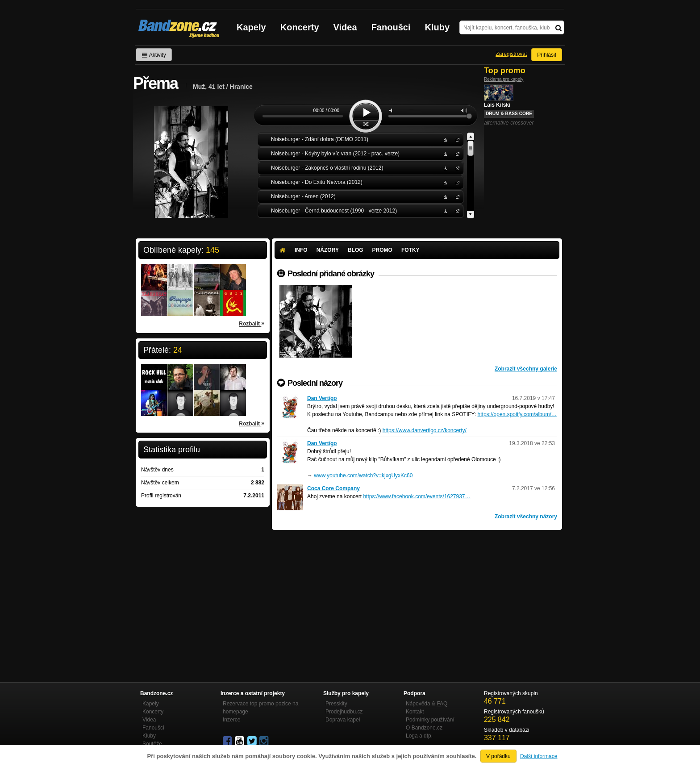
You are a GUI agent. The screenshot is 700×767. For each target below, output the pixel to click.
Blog (356, 250)
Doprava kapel (343, 720)
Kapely (251, 27)
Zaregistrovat (511, 54)
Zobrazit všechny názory (526, 517)
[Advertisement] (417, 597)
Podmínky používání (430, 720)
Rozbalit (252, 323)
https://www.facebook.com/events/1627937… (417, 496)
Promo (382, 250)
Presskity (336, 704)
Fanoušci (391, 27)
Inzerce (231, 720)
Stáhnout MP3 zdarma (444, 139)
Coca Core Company (333, 488)
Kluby (437, 27)
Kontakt (415, 712)
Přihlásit (547, 55)
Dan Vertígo (322, 398)
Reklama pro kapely (504, 79)
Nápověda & (427, 704)
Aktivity (154, 55)
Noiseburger (456, 139)
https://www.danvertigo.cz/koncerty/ (425, 430)
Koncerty (300, 27)
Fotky (410, 250)
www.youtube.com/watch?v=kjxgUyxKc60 (363, 475)
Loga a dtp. (419, 736)
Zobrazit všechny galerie (526, 369)
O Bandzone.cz (424, 728)
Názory (328, 250)
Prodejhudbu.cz (344, 712)
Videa (345, 27)
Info (301, 250)
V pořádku (498, 756)
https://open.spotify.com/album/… (517, 414)
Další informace (539, 756)
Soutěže (152, 744)
